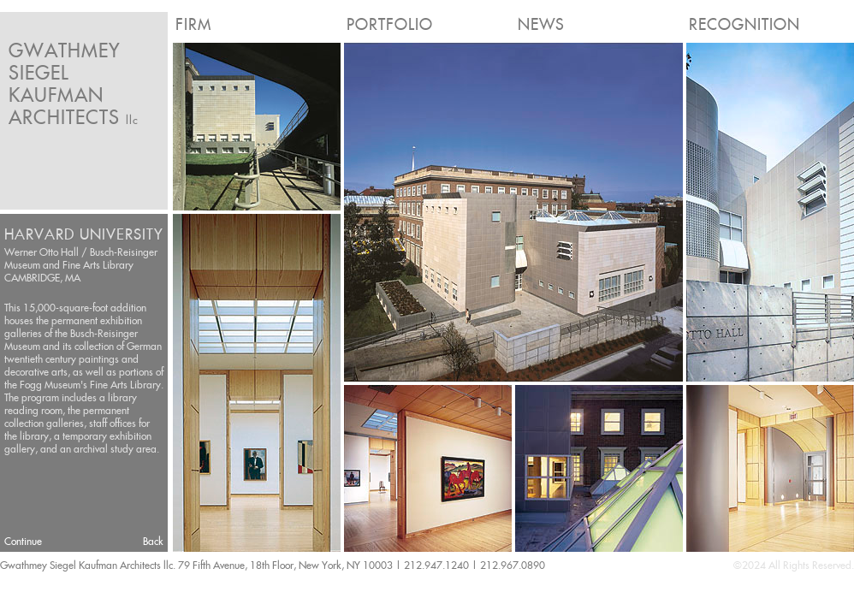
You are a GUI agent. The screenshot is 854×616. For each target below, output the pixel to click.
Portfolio (390, 24)
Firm (193, 24)
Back (153, 541)
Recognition (744, 24)
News (541, 24)
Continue (23, 541)
